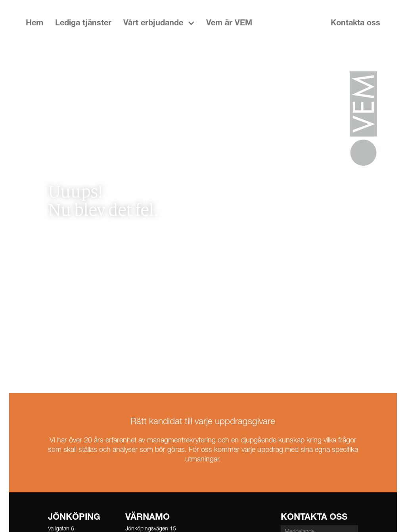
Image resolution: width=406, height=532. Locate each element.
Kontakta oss (355, 24)
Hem (34, 24)
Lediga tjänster (83, 24)
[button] (159, 24)
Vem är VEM (229, 24)
